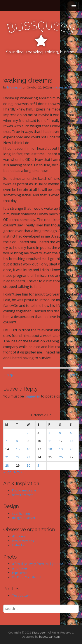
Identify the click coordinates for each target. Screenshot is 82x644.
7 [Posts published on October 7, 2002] (6, 441)
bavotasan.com (49, 637)
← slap (8, 375)
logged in (32, 396)
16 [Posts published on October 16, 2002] (28, 449)
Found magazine (24, 490)
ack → (74, 375)
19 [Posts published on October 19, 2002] (61, 449)
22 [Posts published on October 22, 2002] (18, 457)
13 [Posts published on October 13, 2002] (72, 441)
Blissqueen (39, 632)
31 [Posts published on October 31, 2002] (39, 465)
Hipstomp (19, 573)
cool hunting (21, 513)
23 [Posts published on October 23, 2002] (28, 457)
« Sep (7, 472)
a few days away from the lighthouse (39, 564)
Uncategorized (62, 87)
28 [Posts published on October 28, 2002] (7, 465)
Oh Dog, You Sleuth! (27, 577)
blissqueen (15, 87)
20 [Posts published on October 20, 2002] (72, 449)
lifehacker (19, 545)
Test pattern (21, 596)
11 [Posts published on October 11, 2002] (50, 441)
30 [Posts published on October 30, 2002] (28, 465)
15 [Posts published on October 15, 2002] (18, 449)
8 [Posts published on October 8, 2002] (17, 441)
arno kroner (20, 568)
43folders (19, 536)
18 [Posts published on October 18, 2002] (50, 449)
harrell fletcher (22, 495)
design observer (24, 518)
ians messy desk (24, 541)
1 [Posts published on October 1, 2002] (17, 433)
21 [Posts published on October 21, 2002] (7, 457)
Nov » (18, 472)
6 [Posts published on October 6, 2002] (71, 433)
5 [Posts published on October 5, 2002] (60, 433)
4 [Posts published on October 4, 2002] (49, 433)
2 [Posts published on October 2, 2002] (28, 433)
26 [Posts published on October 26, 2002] (61, 457)
